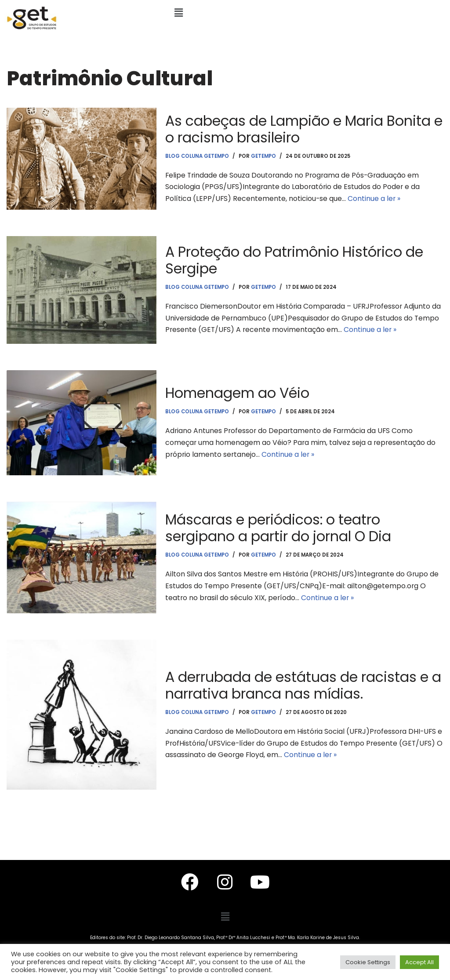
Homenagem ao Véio (239, 392)
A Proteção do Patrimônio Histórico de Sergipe (296, 260)
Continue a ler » (375, 199)
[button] (179, 13)
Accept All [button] (419, 962)
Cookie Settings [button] (368, 962)
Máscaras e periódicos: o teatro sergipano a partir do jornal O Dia (279, 527)
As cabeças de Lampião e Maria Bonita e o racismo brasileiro (300, 128)
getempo (265, 156)
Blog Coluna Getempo (198, 156)
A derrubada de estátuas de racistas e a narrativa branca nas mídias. (298, 685)
